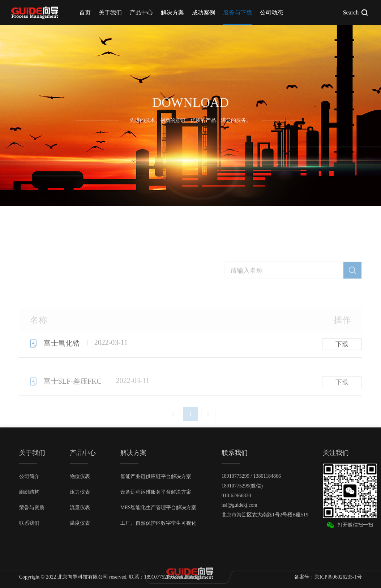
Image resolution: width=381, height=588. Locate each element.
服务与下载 (237, 12)
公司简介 (29, 476)
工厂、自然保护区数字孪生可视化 (158, 523)
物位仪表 (80, 476)
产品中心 (141, 12)
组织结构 (29, 492)
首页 (85, 12)
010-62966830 (236, 496)
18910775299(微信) (242, 486)
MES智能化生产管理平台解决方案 (159, 508)
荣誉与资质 (32, 508)
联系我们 (29, 523)
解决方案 (172, 12)
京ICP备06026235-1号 (338, 577)
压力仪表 (80, 492)
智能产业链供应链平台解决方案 (156, 476)
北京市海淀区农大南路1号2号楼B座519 (265, 515)
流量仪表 (80, 508)
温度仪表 (80, 523)
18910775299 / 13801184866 (251, 476)
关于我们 (110, 12)
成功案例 (204, 12)
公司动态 (271, 12)
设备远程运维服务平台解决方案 (156, 492)
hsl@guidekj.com (239, 505)
